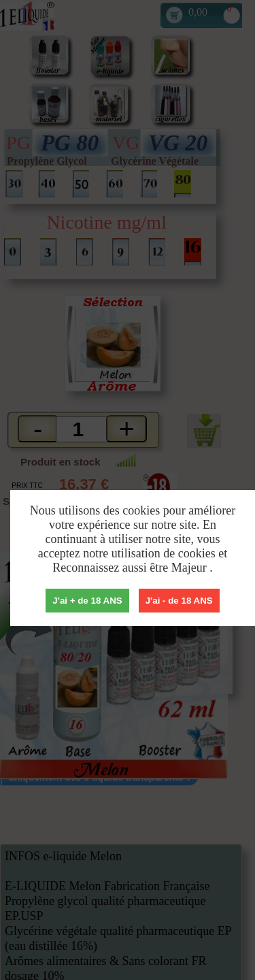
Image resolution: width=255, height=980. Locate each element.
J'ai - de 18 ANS (179, 601)
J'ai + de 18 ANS (87, 601)
